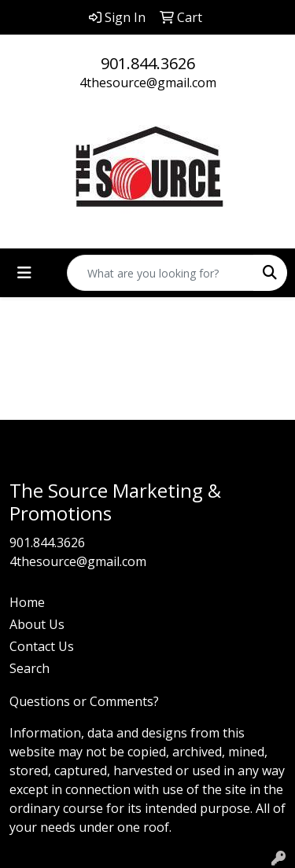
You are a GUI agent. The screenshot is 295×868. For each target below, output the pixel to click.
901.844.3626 (148, 63)
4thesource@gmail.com (148, 83)
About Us (37, 624)
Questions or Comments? (84, 701)
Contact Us (42, 646)
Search (29, 668)
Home (27, 602)
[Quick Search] (160, 273)
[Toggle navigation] (24, 273)
